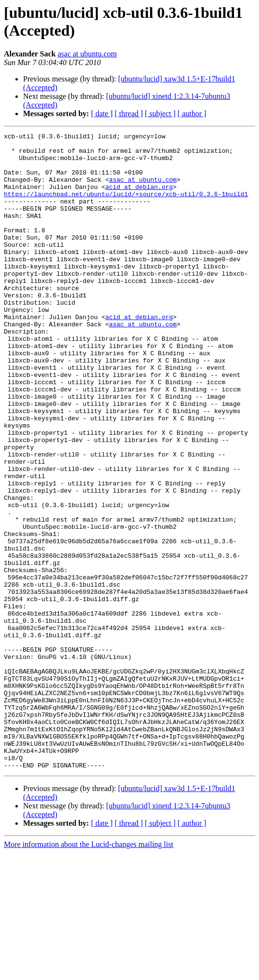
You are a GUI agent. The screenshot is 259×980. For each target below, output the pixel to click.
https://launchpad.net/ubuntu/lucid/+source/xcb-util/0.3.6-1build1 (126, 207)
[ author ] (192, 114)
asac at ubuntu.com (87, 54)
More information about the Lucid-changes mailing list (89, 972)
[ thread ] (129, 114)
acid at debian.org (139, 198)
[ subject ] (160, 114)
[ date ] (102, 114)
